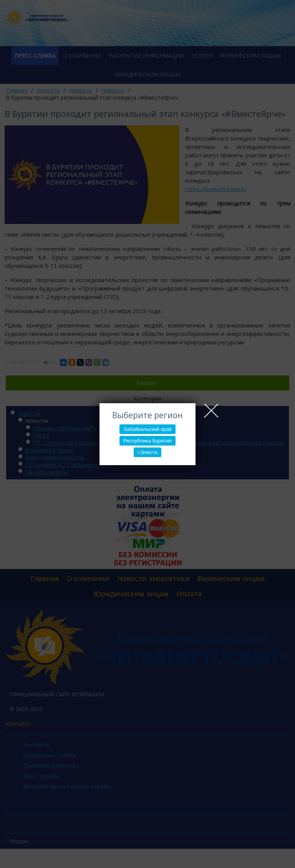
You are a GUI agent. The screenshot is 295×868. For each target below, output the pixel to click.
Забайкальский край (147, 429)
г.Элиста (147, 452)
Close (211, 411)
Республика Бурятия (147, 441)
